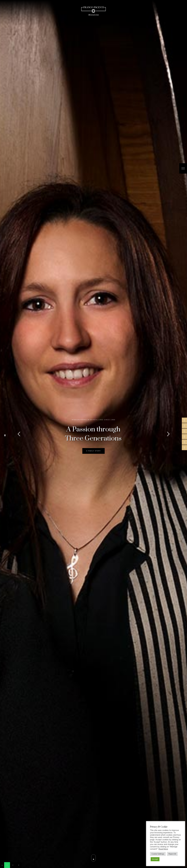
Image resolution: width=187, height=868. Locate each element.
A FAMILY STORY (94, 451)
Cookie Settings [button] (158, 854)
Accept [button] (155, 859)
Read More (163, 849)
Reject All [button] (172, 854)
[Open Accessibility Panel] (5, 435)
